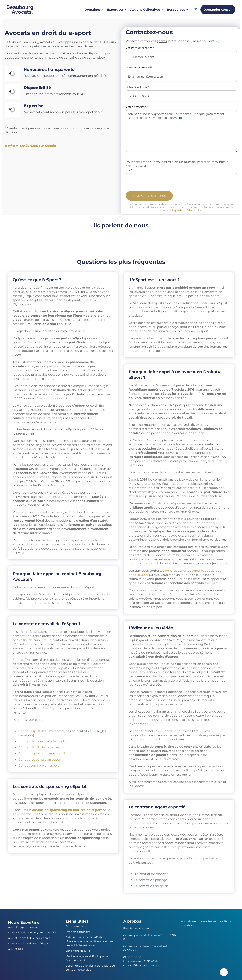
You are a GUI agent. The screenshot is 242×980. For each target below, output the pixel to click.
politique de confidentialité (184, 210)
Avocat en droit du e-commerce (29, 938)
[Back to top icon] (224, 972)
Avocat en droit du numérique (28, 944)
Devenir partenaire (78, 932)
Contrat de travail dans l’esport (41, 741)
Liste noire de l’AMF (79, 951)
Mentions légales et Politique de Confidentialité (87, 958)
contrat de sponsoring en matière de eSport (67, 810)
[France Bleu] (13, 238)
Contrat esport (29, 731)
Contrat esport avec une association (45, 753)
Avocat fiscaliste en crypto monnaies (32, 933)
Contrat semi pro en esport (39, 766)
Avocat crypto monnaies (24, 927)
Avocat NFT (16, 949)
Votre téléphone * (181, 94)
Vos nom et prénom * (181, 54)
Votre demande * (181, 129)
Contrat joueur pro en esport (40, 759)
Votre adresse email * (181, 74)
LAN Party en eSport (166, 503)
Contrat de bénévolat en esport (42, 747)
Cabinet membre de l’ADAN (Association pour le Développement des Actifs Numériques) (90, 941)
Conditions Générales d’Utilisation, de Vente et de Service (90, 968)
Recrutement (74, 926)
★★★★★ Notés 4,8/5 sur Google (30, 146)
